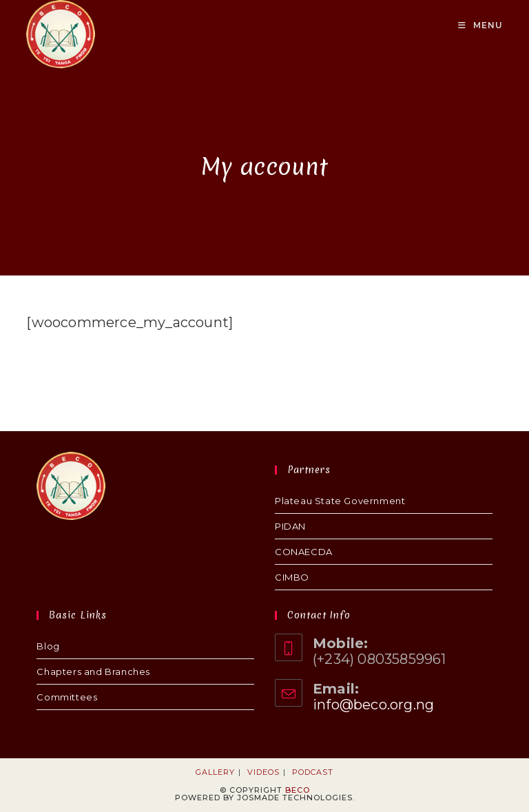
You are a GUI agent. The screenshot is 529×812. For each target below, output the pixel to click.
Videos (263, 772)
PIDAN (290, 526)
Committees (67, 697)
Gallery (215, 772)
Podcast (313, 772)
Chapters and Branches (93, 672)
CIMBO (292, 577)
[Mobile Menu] (480, 25)
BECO (298, 790)
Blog (48, 646)
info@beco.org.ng (373, 705)
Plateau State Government (340, 501)
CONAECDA (304, 552)
